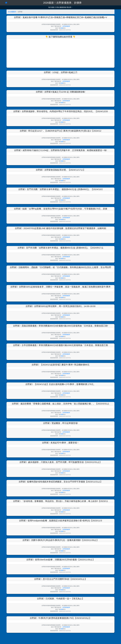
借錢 (62, 28)
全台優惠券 (12, 12)
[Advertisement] (60, 53)
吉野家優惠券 (66, 26)
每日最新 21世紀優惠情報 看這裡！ (61, 7)
